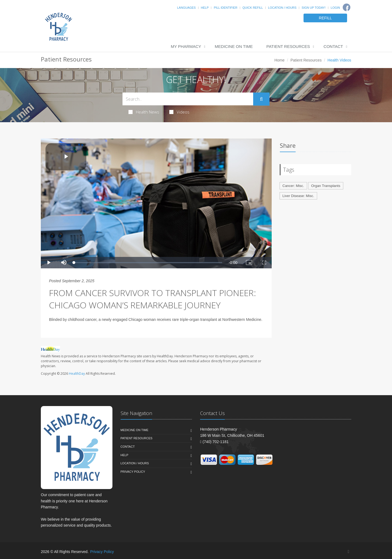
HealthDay (77, 374)
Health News (144, 112)
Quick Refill (253, 8)
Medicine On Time (234, 46)
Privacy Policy (133, 472)
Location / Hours (282, 8)
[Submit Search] (261, 99)
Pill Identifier (225, 8)
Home (279, 60)
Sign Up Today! (314, 8)
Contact (333, 46)
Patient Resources (288, 46)
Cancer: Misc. (293, 186)
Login (335, 8)
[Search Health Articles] (188, 99)
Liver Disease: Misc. (298, 196)
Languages (186, 8)
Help (205, 8)
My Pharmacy (186, 46)
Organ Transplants (326, 186)
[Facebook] (347, 7)
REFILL (325, 18)
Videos (179, 112)
